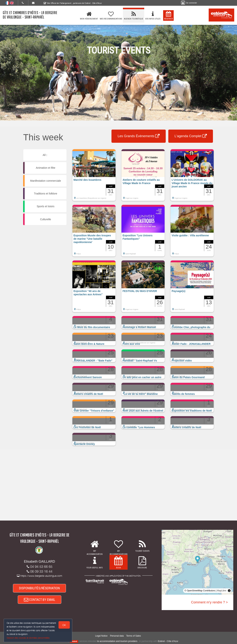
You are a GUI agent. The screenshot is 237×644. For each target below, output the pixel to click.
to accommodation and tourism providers (117, 641)
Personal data (117, 636)
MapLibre (222, 591)
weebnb (74, 641)
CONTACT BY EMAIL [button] (40, 600)
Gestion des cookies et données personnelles (28, 638)
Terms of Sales (134, 636)
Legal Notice (101, 636)
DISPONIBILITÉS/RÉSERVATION (39, 588)
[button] (94, 177)
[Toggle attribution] (229, 591)
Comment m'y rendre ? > (209, 602)
